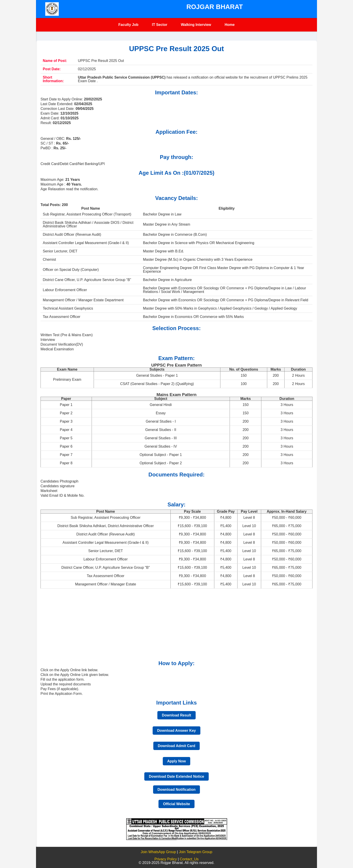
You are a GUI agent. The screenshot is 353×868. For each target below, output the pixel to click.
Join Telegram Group (196, 852)
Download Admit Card (177, 746)
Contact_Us (189, 859)
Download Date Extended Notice (176, 776)
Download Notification (177, 790)
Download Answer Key (176, 731)
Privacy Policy (166, 859)
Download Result (176, 715)
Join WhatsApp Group (158, 852)
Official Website (176, 804)
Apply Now (177, 761)
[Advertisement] (176, 625)
